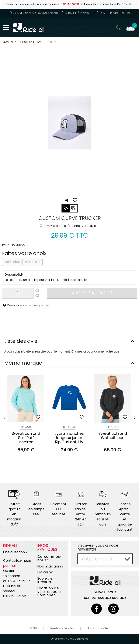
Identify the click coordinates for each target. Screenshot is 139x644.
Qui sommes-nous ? (50, 558)
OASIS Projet (58, 639)
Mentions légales (62, 628)
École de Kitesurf (45, 580)
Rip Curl (26, 427)
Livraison (45, 572)
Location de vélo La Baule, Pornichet (49, 592)
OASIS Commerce (78, 639)
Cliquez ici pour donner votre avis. (96, 352)
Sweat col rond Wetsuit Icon (113, 436)
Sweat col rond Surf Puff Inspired (26, 438)
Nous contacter (98, 628)
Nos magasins (50, 566)
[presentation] (4, 417)
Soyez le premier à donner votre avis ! (69, 226)
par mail (10, 566)
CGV (34, 628)
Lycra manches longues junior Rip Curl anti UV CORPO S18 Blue (69, 438)
